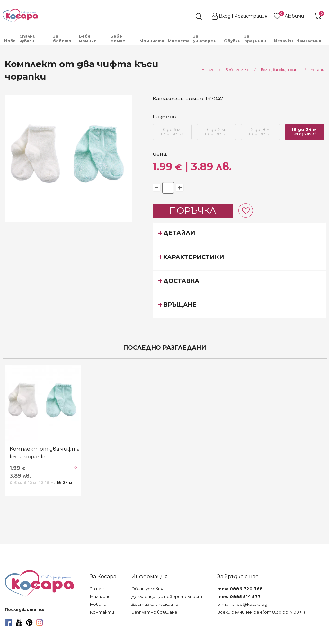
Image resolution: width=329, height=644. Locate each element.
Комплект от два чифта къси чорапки (45, 453)
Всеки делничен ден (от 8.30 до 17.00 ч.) (261, 612)
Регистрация (251, 16)
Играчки (284, 41)
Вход (225, 16)
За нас (97, 589)
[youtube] (19, 622)
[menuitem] (10, 41)
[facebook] (9, 622)
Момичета (152, 41)
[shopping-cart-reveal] (317, 16)
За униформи (205, 39)
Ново (10, 41)
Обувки (232, 41)
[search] (187, 16)
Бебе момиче (88, 39)
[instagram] (40, 622)
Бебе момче (118, 39)
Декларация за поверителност (167, 597)
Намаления (309, 41)
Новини (98, 604)
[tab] (240, 234)
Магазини (100, 597)
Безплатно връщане (154, 612)
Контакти (102, 612)
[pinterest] (29, 622)
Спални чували (27, 39)
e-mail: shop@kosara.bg (242, 604)
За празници (255, 39)
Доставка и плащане (155, 604)
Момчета (179, 41)
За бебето (62, 39)
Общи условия (147, 589)
